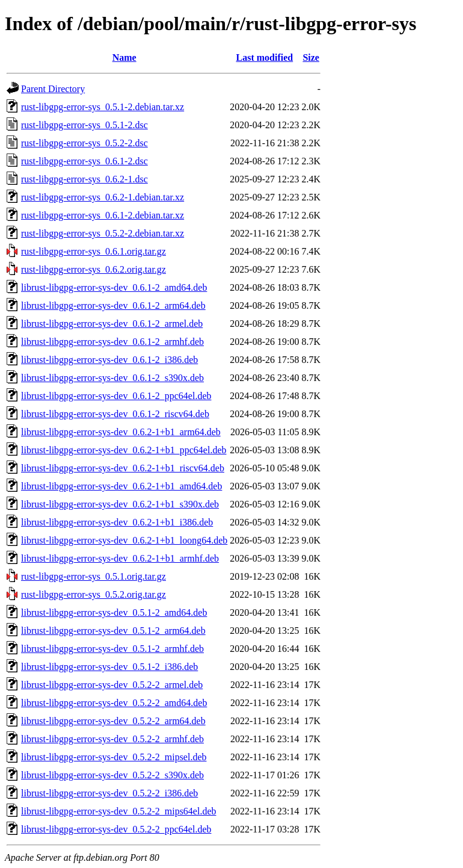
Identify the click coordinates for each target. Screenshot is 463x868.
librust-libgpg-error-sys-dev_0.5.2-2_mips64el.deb (119, 811)
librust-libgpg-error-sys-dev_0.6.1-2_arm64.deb (113, 305)
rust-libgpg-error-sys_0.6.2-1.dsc (84, 179)
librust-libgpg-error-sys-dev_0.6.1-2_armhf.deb (112, 342)
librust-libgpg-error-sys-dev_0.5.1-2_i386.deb (109, 667)
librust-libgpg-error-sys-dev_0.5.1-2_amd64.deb (114, 612)
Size (311, 57)
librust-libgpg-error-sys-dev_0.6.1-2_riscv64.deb (115, 414)
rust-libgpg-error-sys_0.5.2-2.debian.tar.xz (103, 233)
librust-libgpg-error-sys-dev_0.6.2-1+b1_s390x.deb (120, 504)
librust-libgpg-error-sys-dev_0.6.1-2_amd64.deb (114, 287)
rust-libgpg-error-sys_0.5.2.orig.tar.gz (94, 594)
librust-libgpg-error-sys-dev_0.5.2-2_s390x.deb (112, 775)
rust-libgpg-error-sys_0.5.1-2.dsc (84, 125)
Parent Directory (53, 89)
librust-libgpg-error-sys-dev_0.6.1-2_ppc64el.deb (116, 396)
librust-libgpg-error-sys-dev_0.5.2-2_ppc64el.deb (116, 829)
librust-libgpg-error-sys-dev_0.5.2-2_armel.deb (112, 685)
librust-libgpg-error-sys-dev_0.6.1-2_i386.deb (109, 360)
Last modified (265, 57)
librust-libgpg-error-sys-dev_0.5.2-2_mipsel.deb (114, 757)
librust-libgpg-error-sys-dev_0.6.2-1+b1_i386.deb (117, 522)
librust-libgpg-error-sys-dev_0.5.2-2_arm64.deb (113, 721)
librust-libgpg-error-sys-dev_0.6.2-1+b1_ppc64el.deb (124, 450)
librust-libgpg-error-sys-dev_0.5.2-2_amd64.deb (114, 703)
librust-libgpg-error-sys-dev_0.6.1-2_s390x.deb (112, 378)
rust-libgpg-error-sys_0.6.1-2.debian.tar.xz (103, 215)
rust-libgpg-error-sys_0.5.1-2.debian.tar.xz (103, 107)
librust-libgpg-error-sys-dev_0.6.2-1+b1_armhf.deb (120, 558)
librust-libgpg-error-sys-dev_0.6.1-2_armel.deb (112, 324)
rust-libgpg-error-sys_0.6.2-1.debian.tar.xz (103, 197)
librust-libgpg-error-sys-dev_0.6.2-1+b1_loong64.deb (124, 540)
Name (124, 57)
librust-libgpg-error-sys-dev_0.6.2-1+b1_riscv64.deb (123, 468)
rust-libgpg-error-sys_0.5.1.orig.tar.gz (94, 576)
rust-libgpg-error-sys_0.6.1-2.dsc (84, 161)
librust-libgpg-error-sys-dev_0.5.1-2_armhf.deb (112, 649)
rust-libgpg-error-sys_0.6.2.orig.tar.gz (94, 269)
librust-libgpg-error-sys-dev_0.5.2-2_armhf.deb (112, 739)
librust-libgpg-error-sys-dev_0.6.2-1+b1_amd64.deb (121, 486)
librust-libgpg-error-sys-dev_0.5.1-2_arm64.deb (113, 631)
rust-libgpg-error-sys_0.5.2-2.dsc (84, 143)
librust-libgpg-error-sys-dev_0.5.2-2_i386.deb (109, 793)
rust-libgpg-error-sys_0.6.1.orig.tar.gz (94, 251)
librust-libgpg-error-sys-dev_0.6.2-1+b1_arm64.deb (121, 432)
